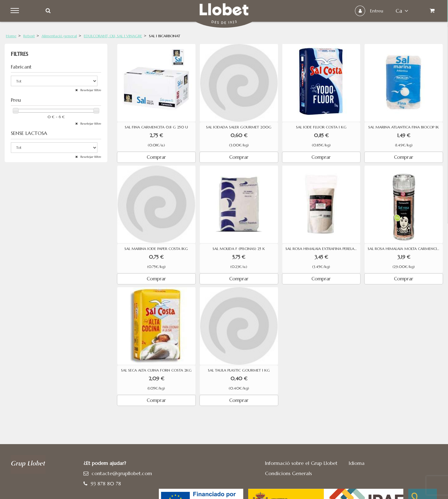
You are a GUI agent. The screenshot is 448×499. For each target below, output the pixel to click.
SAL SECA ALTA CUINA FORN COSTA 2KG (156, 370)
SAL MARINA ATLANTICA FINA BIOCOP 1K (404, 127)
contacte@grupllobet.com (122, 473)
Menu (16, 11)
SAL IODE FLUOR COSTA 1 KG (321, 127)
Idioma (357, 463)
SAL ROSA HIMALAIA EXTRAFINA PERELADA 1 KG (323, 249)
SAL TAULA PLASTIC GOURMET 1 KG (239, 370)
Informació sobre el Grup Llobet (301, 463)
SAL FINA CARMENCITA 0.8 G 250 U (156, 127)
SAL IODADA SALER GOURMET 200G (239, 127)
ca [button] (401, 11)
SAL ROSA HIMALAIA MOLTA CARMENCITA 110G (405, 249)
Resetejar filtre (90, 90)
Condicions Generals (288, 473)
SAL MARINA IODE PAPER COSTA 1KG (156, 249)
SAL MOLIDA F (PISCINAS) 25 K (239, 249)
